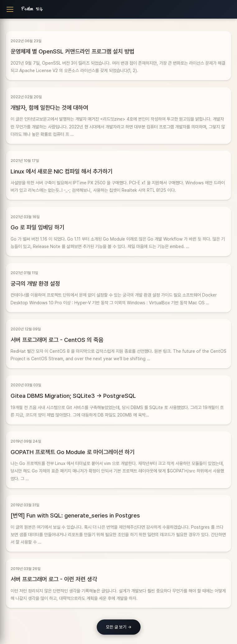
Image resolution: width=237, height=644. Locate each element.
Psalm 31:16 (32, 9)
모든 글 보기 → (119, 627)
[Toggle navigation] (10, 9)
